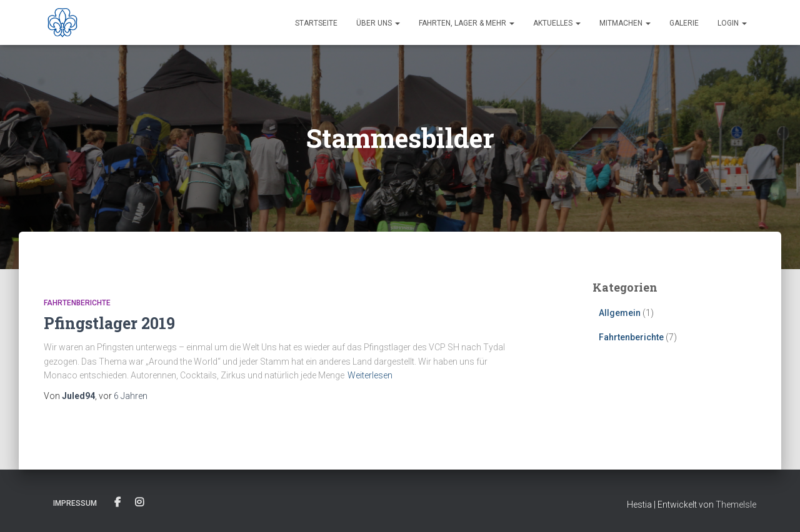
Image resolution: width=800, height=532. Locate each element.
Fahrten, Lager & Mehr (467, 23)
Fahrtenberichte (77, 303)
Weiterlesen (370, 375)
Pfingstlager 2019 (109, 323)
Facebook (117, 503)
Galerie (684, 23)
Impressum (75, 503)
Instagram (139, 503)
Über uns (378, 23)
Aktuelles (557, 23)
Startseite (316, 23)
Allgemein (620, 313)
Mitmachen (625, 23)
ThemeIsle (736, 505)
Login (732, 23)
